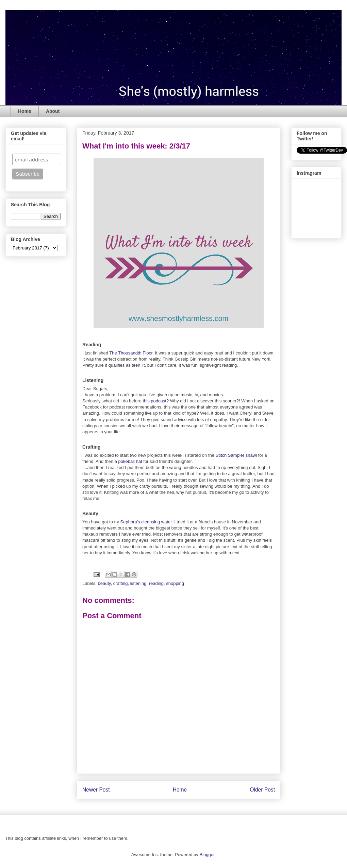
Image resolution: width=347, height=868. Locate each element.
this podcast (155, 401)
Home (25, 111)
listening (138, 583)
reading (156, 583)
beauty (104, 583)
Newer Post (96, 790)
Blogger (207, 855)
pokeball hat (130, 461)
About (53, 111)
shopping (175, 583)
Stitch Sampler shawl (236, 455)
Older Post (262, 790)
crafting (121, 583)
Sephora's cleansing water (146, 522)
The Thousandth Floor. (131, 353)
